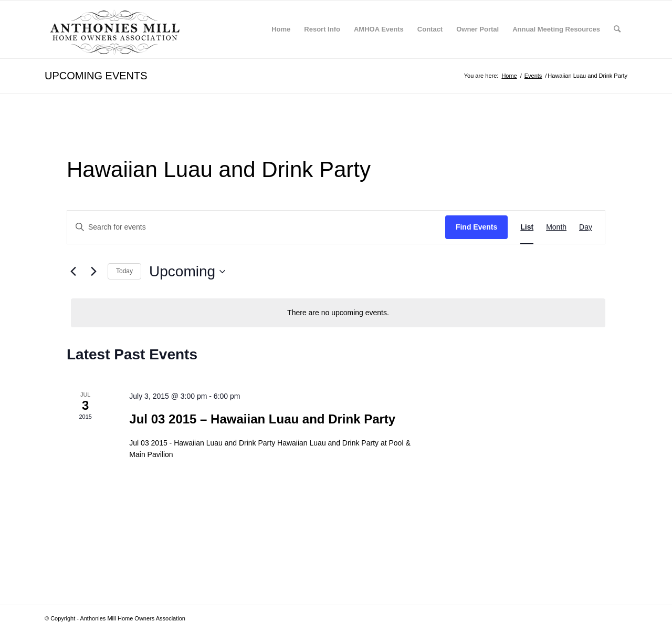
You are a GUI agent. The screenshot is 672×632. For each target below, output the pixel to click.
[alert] (338, 313)
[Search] (617, 29)
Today (124, 271)
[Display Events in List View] (527, 227)
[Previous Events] (73, 272)
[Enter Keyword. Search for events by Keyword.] (256, 227)
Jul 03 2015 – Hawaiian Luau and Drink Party (262, 419)
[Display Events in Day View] (586, 227)
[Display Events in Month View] (556, 227)
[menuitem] (281, 29)
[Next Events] (93, 272)
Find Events (476, 227)
